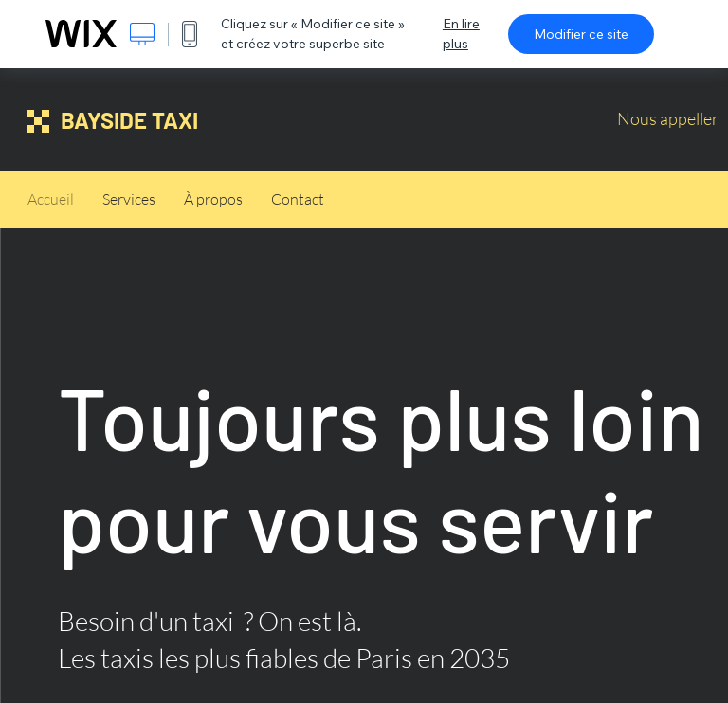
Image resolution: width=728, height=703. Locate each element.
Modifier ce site (581, 34)
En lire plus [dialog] (461, 34)
